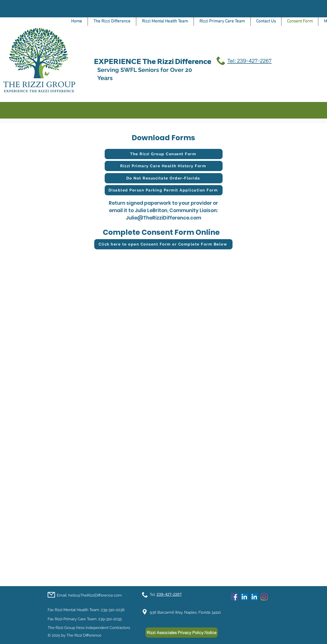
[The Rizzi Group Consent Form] (164, 154)
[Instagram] (264, 597)
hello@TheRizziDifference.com (95, 595)
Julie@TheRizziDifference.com (163, 218)
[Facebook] (234, 597)
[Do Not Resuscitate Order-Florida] (164, 178)
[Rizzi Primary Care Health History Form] (164, 166)
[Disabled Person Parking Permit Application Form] (164, 190)
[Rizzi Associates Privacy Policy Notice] (182, 633)
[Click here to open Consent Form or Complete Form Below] (163, 244)
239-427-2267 (169, 594)
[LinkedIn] (244, 597)
